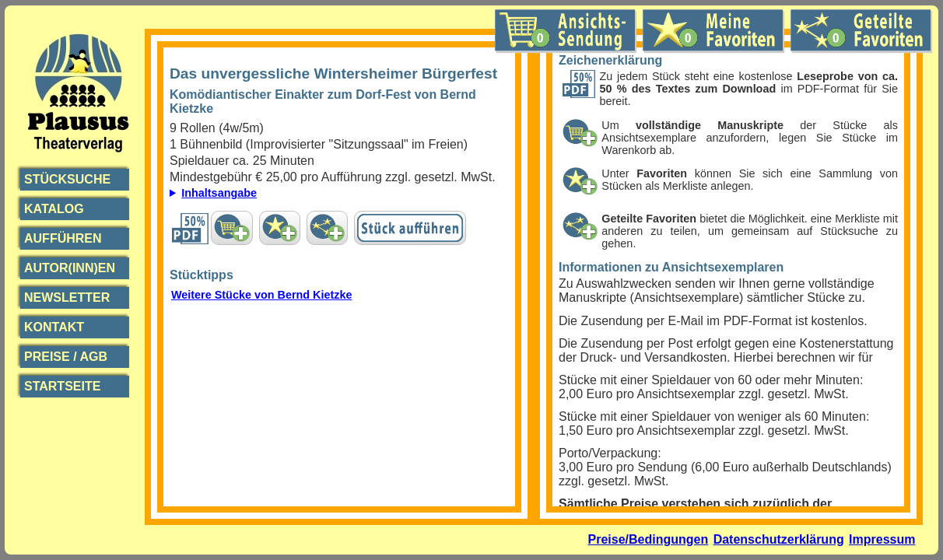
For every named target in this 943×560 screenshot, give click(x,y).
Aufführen (63, 238)
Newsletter (67, 297)
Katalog (54, 209)
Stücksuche (67, 179)
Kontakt (54, 327)
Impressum (882, 539)
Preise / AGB (66, 357)
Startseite (62, 386)
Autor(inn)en (70, 268)
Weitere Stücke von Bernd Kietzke (261, 295)
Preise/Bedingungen (649, 539)
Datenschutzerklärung (779, 539)
